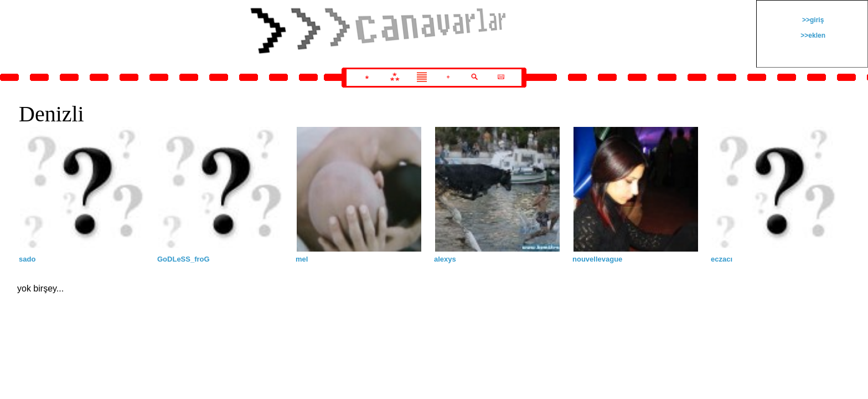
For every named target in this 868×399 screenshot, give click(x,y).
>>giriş (812, 20)
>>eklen (812, 35)
